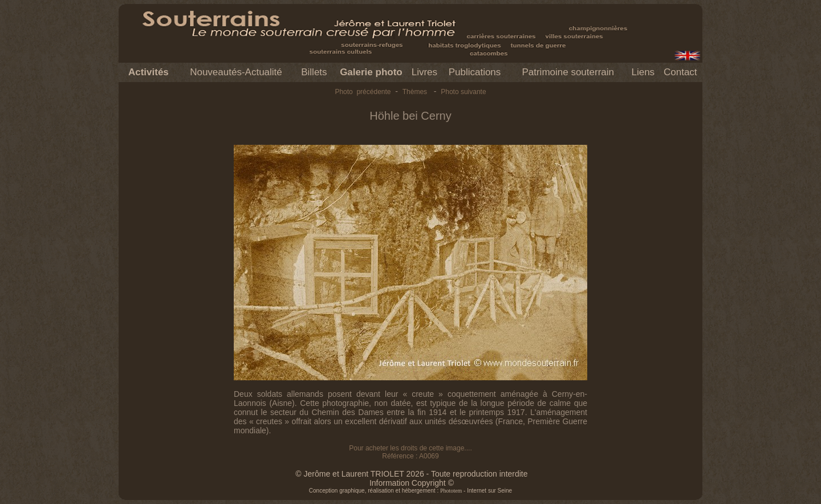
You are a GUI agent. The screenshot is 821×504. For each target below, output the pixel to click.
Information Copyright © (412, 483)
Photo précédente (363, 92)
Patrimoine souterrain (568, 72)
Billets (314, 72)
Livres (424, 72)
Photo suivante (463, 92)
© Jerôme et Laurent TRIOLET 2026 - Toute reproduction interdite (411, 474)
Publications (475, 72)
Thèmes (415, 92)
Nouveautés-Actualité (236, 72)
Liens (643, 72)
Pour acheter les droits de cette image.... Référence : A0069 (410, 452)
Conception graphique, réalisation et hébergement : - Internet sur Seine (410, 491)
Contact (680, 72)
